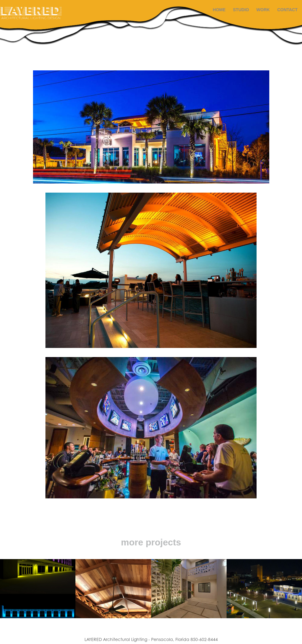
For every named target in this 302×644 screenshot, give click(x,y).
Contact (287, 10)
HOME (219, 10)
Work (263, 10)
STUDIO (241, 10)
